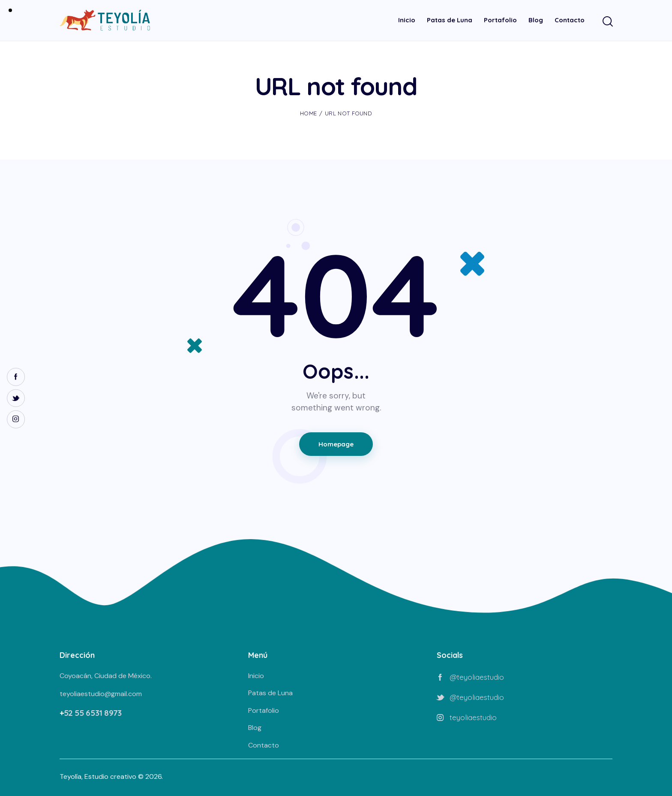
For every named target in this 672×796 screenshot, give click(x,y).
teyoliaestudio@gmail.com (101, 694)
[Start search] (607, 22)
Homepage (336, 444)
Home (308, 113)
